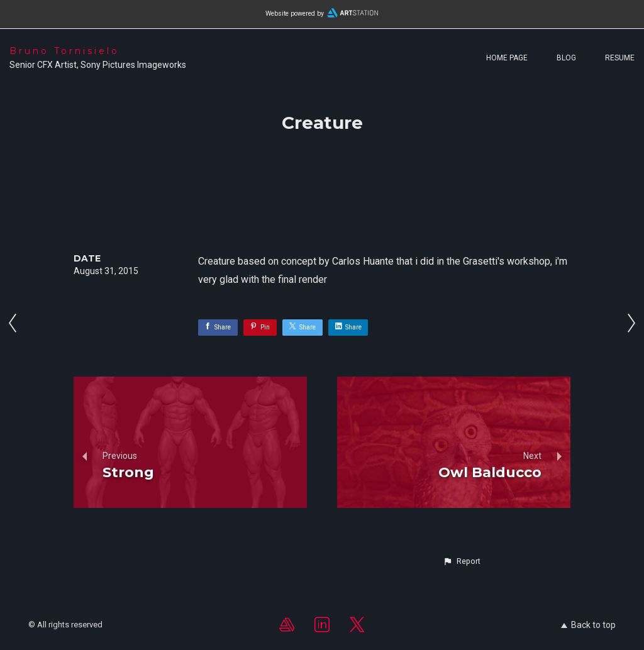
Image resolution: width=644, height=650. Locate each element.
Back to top (588, 625)
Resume (620, 58)
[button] (462, 561)
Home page (507, 58)
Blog (566, 58)
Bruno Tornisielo (64, 51)
